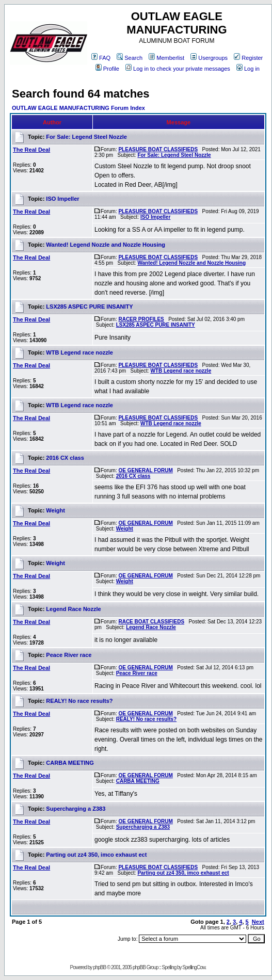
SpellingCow (194, 967)
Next (258, 922)
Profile (107, 69)
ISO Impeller (62, 199)
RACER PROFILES (141, 319)
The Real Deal (31, 150)
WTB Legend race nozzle (79, 352)
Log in (248, 69)
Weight (55, 510)
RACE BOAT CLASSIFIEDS (151, 622)
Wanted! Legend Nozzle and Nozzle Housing (106, 245)
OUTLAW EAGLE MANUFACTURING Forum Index (78, 108)
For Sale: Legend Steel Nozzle (86, 137)
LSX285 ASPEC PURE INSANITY (89, 307)
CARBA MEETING (70, 763)
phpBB (99, 967)
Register (248, 58)
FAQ (101, 58)
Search (130, 58)
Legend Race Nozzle (73, 609)
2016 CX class (65, 458)
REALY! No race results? (79, 701)
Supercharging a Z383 (76, 809)
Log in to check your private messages (178, 69)
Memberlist (166, 58)
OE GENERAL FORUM (145, 470)
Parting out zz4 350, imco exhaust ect (96, 855)
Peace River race (69, 655)
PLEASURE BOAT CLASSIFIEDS (158, 149)
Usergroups (209, 58)
